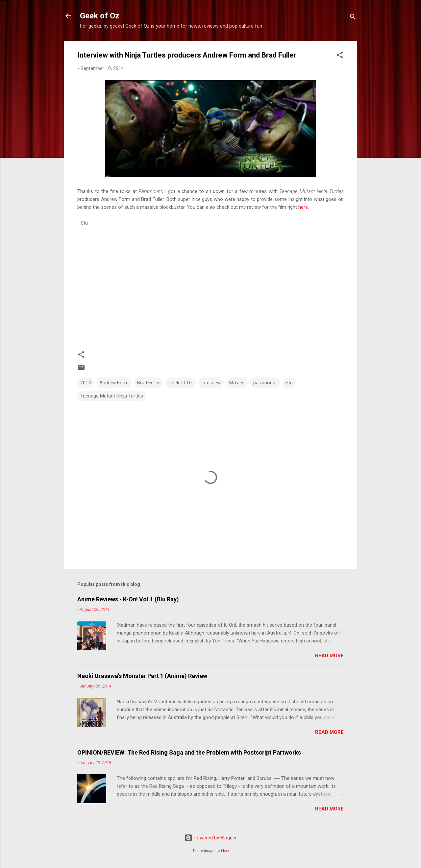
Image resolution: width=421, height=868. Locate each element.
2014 (86, 383)
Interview (211, 383)
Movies (237, 383)
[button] (340, 56)
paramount (265, 383)
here (303, 207)
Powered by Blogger (211, 838)
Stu (289, 383)
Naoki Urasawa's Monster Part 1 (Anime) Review (142, 676)
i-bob (225, 851)
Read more (329, 656)
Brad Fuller (149, 383)
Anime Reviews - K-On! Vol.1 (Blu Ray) (128, 599)
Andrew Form (114, 383)
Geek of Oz (100, 16)
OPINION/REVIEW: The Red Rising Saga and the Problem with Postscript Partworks (189, 752)
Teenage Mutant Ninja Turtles (112, 396)
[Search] (353, 18)
